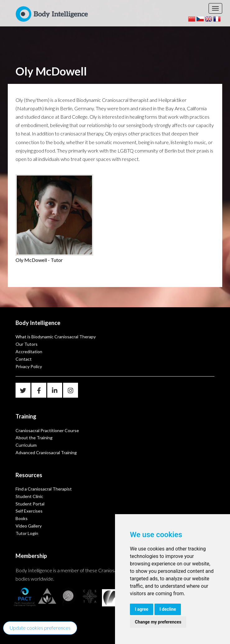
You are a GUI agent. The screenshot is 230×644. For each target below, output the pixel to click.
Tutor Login (27, 533)
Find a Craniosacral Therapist (44, 489)
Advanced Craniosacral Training (46, 452)
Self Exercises (29, 511)
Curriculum (26, 445)
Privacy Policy (29, 366)
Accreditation (29, 352)
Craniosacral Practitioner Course (47, 430)
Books (22, 518)
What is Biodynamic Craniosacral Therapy (56, 337)
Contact (24, 359)
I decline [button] (168, 609)
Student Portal (30, 504)
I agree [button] (142, 609)
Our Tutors (27, 344)
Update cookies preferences (40, 628)
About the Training (34, 438)
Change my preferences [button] (158, 622)
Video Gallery (29, 526)
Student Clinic (29, 496)
